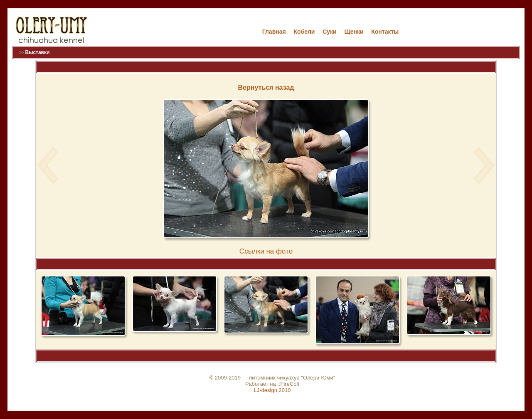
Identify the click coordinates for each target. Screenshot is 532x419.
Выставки (37, 52)
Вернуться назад (266, 87)
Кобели (304, 32)
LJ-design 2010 (272, 390)
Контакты (385, 32)
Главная (274, 32)
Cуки (330, 32)
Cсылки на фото (266, 251)
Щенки (354, 32)
